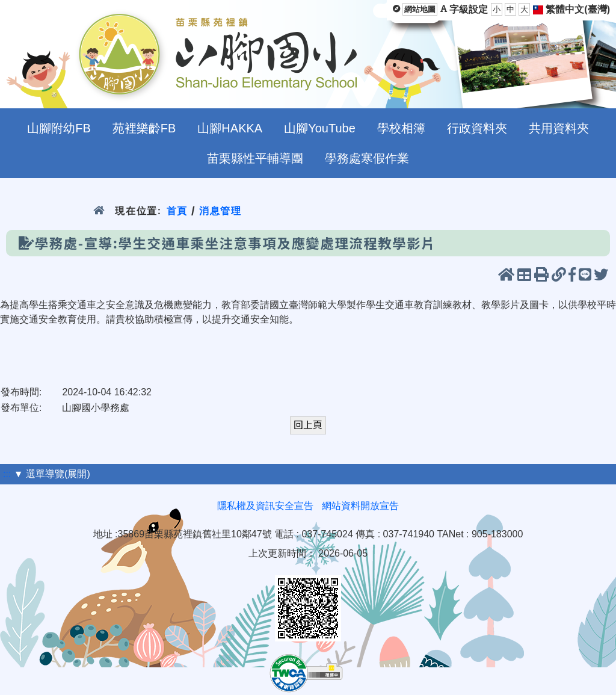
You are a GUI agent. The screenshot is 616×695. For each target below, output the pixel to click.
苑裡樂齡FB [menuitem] (144, 128)
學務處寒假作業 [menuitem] (367, 158)
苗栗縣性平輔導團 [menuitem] (255, 158)
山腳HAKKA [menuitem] (230, 128)
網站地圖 (420, 9)
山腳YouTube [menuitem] (320, 128)
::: (7, 474)
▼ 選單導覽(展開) (52, 474)
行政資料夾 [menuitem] (477, 128)
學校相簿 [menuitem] (401, 128)
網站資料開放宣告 (360, 506)
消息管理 (220, 211)
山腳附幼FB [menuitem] (59, 128)
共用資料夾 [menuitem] (559, 128)
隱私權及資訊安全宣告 (265, 506)
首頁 (177, 211)
